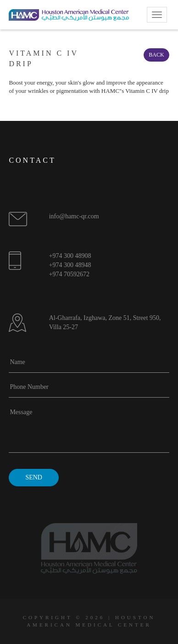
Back (156, 55)
